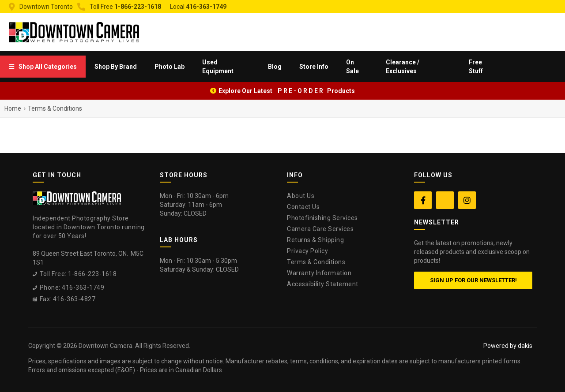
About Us (301, 196)
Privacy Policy (307, 251)
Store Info (314, 67)
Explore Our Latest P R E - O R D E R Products (287, 91)
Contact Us (303, 207)
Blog (275, 67)
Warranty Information (319, 273)
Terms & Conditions (316, 262)
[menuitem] (43, 67)
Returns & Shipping (315, 240)
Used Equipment (218, 67)
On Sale (352, 67)
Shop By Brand (116, 67)
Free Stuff (476, 67)
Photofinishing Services (322, 218)
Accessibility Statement (323, 284)
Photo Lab (169, 67)
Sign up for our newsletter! (473, 280)
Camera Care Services (320, 229)
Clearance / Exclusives (403, 67)
